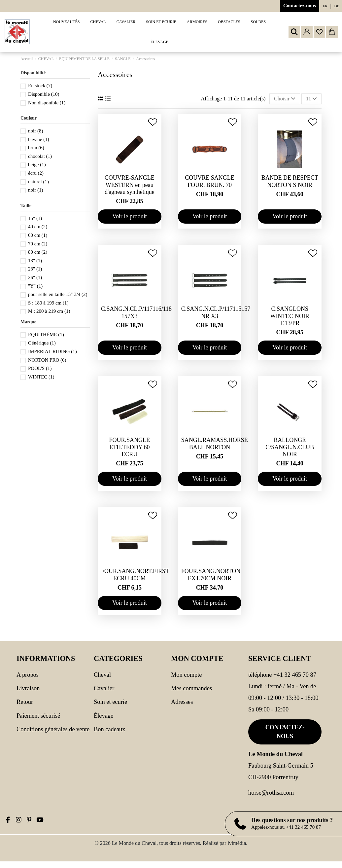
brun (36, 148)
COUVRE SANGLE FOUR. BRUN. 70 (210, 181)
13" (35, 261)
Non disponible (47, 103)
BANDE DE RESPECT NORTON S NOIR (290, 181)
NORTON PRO (47, 360)
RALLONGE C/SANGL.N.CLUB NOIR (290, 447)
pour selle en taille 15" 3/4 (58, 294)
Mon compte (186, 675)
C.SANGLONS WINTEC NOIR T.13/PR (290, 316)
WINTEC (41, 377)
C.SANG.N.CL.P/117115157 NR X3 (216, 312)
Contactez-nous (300, 6)
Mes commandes (191, 688)
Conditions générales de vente (53, 729)
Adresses (182, 702)
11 (311, 99)
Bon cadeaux (110, 729)
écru (36, 173)
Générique (42, 343)
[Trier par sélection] (285, 99)
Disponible (44, 94)
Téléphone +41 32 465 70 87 (282, 675)
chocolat (40, 156)
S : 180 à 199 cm (48, 303)
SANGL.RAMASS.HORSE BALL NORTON (215, 444)
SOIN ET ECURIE (110, 702)
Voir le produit (130, 216)
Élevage (103, 716)
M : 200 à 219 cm (49, 311)
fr (325, 6)
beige (37, 164)
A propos (28, 675)
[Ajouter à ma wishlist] (153, 122)
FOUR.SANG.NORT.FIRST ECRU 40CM (135, 575)
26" (35, 277)
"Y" (35, 286)
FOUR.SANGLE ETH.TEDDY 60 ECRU (130, 447)
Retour (25, 702)
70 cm (38, 244)
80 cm (38, 252)
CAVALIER (104, 688)
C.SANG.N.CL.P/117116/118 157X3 (136, 312)
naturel (38, 182)
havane (39, 139)
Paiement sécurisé (38, 716)
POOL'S (40, 368)
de (337, 6)
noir (35, 131)
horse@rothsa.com (271, 793)
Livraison (28, 688)
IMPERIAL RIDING (52, 351)
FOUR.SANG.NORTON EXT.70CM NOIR (211, 575)
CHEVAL (102, 675)
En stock (40, 86)
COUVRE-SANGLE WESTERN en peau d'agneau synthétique (130, 185)
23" (35, 269)
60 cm (38, 235)
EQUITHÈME (46, 335)
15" (35, 218)
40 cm (38, 227)
